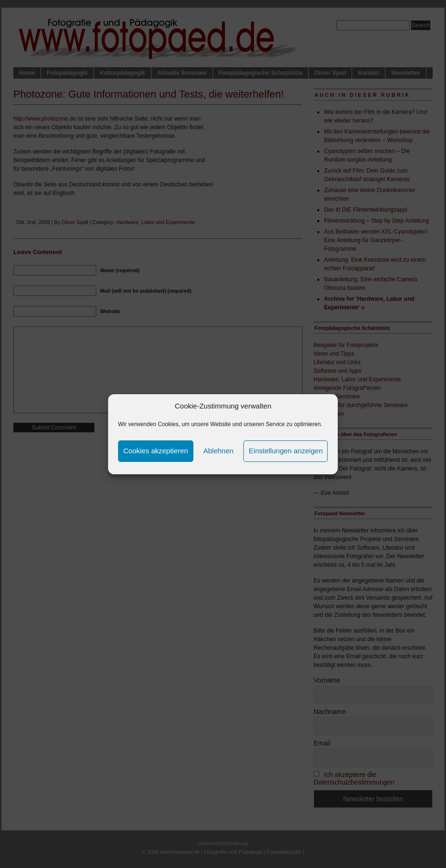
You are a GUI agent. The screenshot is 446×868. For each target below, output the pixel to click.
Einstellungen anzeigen (286, 451)
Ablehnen (218, 451)
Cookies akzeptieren (156, 451)
